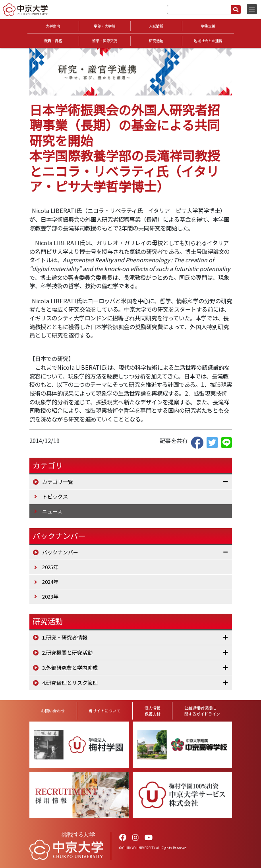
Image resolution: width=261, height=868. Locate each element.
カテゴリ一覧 (58, 482)
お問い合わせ (53, 711)
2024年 (50, 582)
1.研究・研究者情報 (65, 637)
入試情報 (156, 26)
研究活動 (156, 41)
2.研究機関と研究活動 (67, 652)
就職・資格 (53, 41)
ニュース (52, 511)
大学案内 (53, 26)
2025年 (50, 567)
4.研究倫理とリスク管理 (70, 683)
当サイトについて (104, 711)
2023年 (50, 596)
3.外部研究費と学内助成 (70, 668)
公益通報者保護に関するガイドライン (202, 711)
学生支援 (208, 26)
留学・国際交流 (105, 41)
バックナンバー (60, 552)
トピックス (55, 496)
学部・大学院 (104, 26)
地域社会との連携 (208, 41)
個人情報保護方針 (153, 711)
